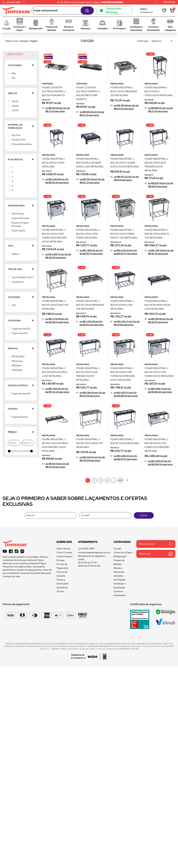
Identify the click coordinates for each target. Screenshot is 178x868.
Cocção (24, 41)
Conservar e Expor (123, 552)
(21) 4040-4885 (86, 549)
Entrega (61, 560)
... (114, 480)
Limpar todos (15, 54)
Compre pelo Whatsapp (111, 10)
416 (120, 480)
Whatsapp (156, 554)
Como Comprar (64, 552)
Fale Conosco (156, 544)
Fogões (34, 41)
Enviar (144, 515)
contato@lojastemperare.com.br (94, 552)
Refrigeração (120, 556)
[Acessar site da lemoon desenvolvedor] (103, 657)
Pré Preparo (120, 580)
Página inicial (12, 41)
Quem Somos (63, 549)
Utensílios (118, 576)
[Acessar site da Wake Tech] (79, 656)
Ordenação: (143, 41)
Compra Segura (64, 556)
